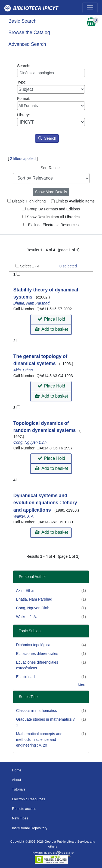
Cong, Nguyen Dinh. (30, 442)
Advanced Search (27, 44)
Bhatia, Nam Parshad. (32, 303)
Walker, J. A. (24, 516)
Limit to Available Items (73, 201)
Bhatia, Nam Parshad (34, 599)
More (82, 685)
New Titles (20, 818)
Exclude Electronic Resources (51, 225)
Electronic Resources (29, 799)
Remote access (24, 809)
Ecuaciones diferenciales (37, 654)
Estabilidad (25, 677)
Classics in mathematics (36, 711)
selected (68, 266)
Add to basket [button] (51, 329)
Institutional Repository (30, 828)
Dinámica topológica (33, 645)
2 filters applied (23, 159)
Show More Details (51, 192)
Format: (51, 103)
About (17, 780)
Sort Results (51, 168)
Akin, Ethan (23, 370)
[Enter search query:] (51, 73)
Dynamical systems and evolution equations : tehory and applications (45, 503)
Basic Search (22, 21)
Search (47, 138)
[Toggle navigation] (90, 8)
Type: (51, 87)
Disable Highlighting (27, 201)
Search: (51, 70)
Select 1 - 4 (30, 266)
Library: (51, 120)
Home (17, 770)
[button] (51, 319)
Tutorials (19, 789)
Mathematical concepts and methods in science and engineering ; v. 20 (39, 739)
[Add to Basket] (18, 274)
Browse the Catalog (29, 32)
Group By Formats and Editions (51, 209)
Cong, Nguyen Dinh (33, 608)
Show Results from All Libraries (51, 217)
